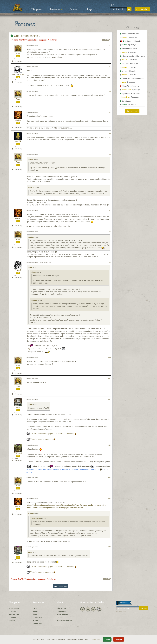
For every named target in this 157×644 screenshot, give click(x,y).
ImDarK (18, 270)
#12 (109, 399)
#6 (110, 154)
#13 (109, 445)
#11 (109, 378)
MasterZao (18, 453)
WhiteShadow (36, 519)
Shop (89, 9)
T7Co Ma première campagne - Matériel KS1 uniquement (52, 434)
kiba (18, 407)
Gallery (12, 621)
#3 (110, 91)
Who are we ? (62, 608)
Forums (73, 9)
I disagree (119, 639)
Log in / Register (142, 9)
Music (35, 614)
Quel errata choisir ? (26, 36)
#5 (110, 133)
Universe (12, 611)
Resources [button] (56, 9)
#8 (110, 232)
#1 (110, 46)
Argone (18, 120)
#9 (110, 262)
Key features (14, 614)
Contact (60, 617)
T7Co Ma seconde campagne (42, 439)
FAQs (35, 608)
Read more (96, 639)
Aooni (18, 54)
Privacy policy (62, 614)
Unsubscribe (121, 611)
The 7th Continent (26, 40)
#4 (110, 112)
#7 (110, 210)
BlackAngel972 (18, 74)
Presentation (14, 608)
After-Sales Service (65, 621)
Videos (36, 611)
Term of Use (62, 611)
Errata (35, 621)
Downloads (37, 617)
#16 (109, 547)
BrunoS (31, 514)
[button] (114, 5)
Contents (13, 617)
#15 (109, 499)
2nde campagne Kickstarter (46, 40)
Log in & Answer (61, 586)
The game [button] (37, 9)
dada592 (18, 141)
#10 (109, 358)
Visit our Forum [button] (132, 111)
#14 (109, 478)
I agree (107, 639)
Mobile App (37, 624)
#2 (110, 66)
